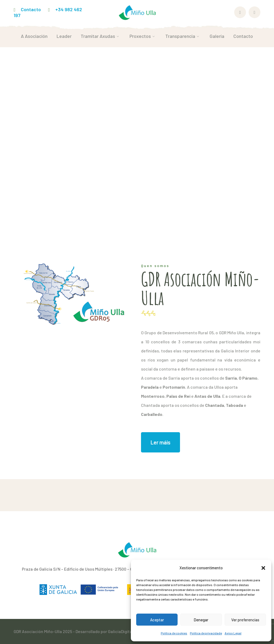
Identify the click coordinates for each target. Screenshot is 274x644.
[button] (263, 568)
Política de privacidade (206, 633)
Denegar (201, 620)
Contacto (31, 9)
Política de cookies (174, 633)
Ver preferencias (245, 620)
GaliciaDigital (121, 631)
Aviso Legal (233, 633)
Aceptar (157, 620)
